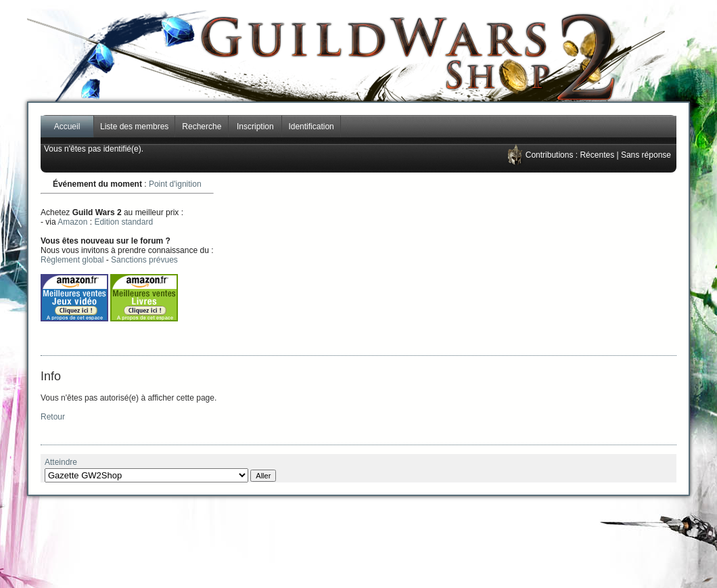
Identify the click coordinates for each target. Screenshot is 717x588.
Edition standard (123, 222)
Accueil (67, 127)
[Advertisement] (491, 264)
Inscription (255, 127)
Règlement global (72, 260)
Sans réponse (646, 155)
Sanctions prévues (144, 260)
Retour (53, 417)
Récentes (597, 155)
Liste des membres (134, 127)
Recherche (202, 127)
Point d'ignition (175, 184)
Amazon (72, 222)
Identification (311, 127)
